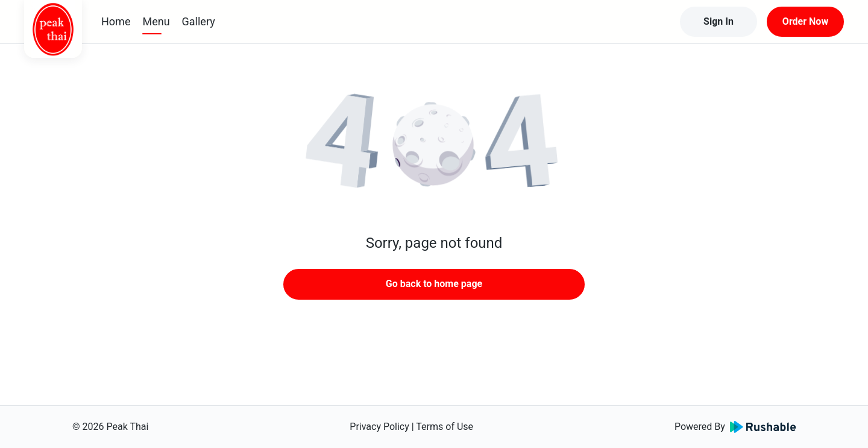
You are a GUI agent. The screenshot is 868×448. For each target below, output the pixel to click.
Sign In (719, 21)
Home (116, 21)
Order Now (805, 21)
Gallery (199, 21)
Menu (156, 21)
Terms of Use (445, 427)
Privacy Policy (379, 427)
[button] (434, 145)
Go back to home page (434, 284)
